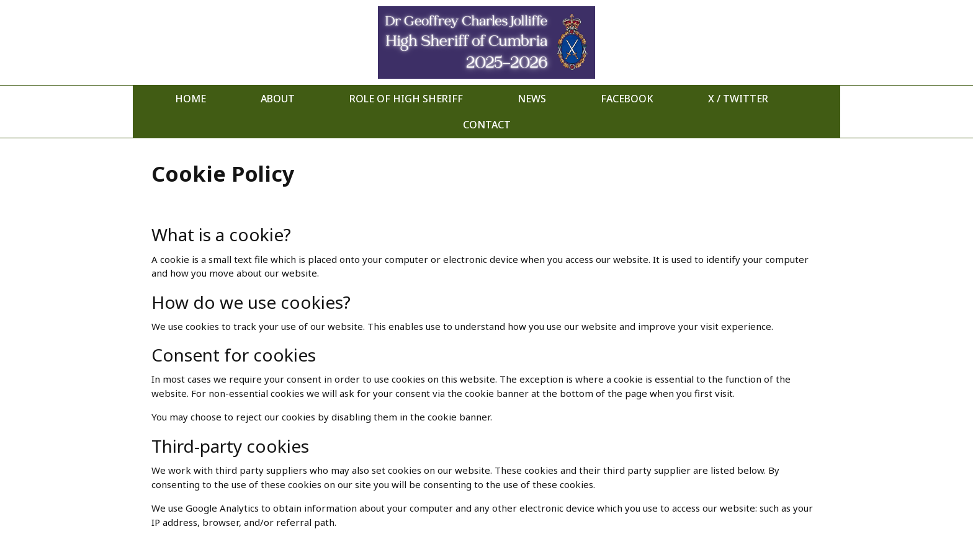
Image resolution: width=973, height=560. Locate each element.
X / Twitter (738, 99)
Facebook (627, 99)
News (532, 99)
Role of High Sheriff (406, 99)
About (278, 99)
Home (191, 99)
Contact (487, 125)
